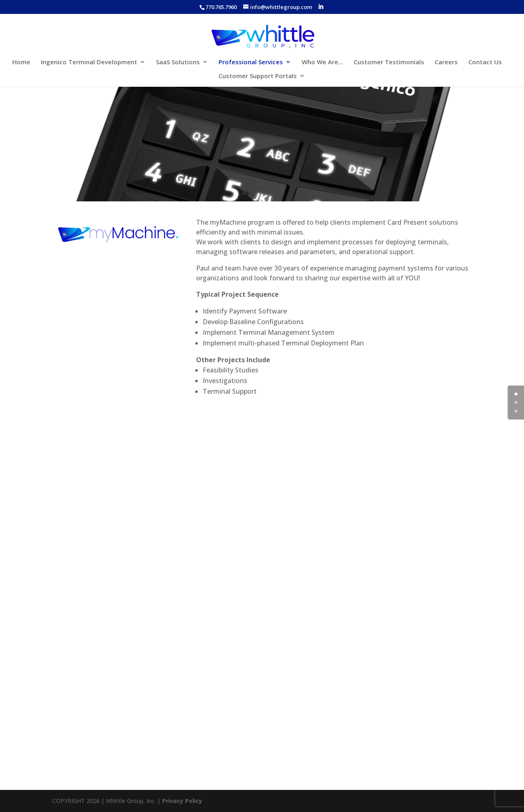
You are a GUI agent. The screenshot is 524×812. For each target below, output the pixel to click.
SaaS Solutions (178, 62)
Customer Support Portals (258, 76)
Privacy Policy (182, 801)
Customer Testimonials (389, 62)
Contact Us (485, 62)
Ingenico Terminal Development (89, 62)
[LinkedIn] (321, 7)
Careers (446, 62)
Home (21, 62)
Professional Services (251, 62)
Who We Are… (322, 62)
